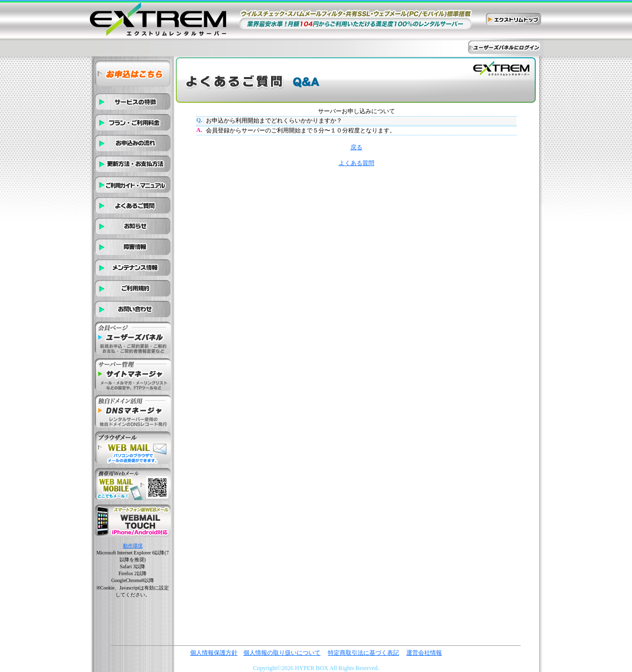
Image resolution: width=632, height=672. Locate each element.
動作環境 (133, 546)
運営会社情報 (424, 653)
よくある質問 (356, 163)
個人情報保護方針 (214, 653)
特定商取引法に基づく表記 (363, 653)
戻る (356, 147)
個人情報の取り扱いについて (282, 653)
